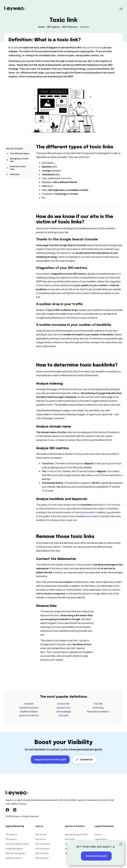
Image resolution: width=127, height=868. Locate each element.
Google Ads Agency (14, 849)
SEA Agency (11, 839)
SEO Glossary (70, 27)
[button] (121, 9)
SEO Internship (42, 853)
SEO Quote (70, 839)
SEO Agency (53, 27)
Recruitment (41, 834)
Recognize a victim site (17, 160)
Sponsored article (29, 715)
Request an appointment (76, 834)
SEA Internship (42, 858)
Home (41, 27)
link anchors (65, 178)
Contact (98, 834)
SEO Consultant (43, 844)
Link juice (63, 715)
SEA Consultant (43, 849)
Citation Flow (54, 471)
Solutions (13, 174)
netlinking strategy (76, 318)
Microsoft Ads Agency (16, 853)
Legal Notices (101, 839)
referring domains (84, 512)
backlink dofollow (29, 708)
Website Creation (14, 858)
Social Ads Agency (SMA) (17, 844)
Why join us (41, 839)
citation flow (63, 708)
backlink (29, 704)
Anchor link (63, 704)
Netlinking (98, 708)
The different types (18, 153)
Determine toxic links (16, 168)
